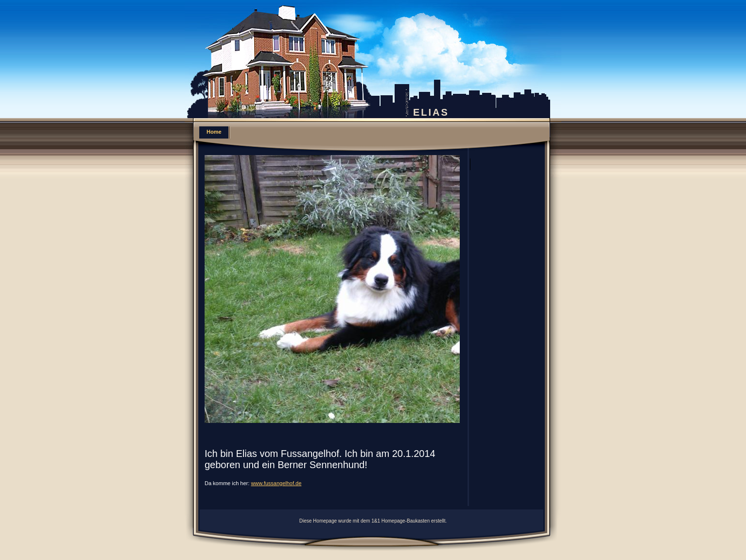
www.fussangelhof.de (276, 483)
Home (214, 132)
